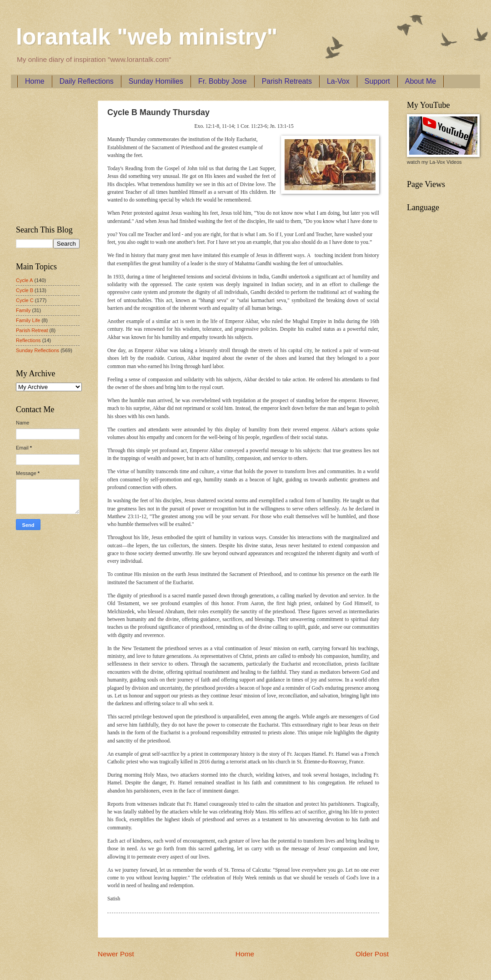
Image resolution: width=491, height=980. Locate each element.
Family (23, 310)
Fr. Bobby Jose (223, 81)
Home (35, 81)
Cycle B (25, 290)
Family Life (28, 320)
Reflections (28, 340)
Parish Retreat (32, 330)
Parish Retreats (287, 81)
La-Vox (338, 81)
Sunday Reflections (38, 350)
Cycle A (24, 280)
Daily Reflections (87, 81)
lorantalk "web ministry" (147, 37)
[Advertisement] (43, 155)
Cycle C (25, 300)
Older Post (372, 954)
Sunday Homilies (156, 81)
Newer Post (116, 954)
